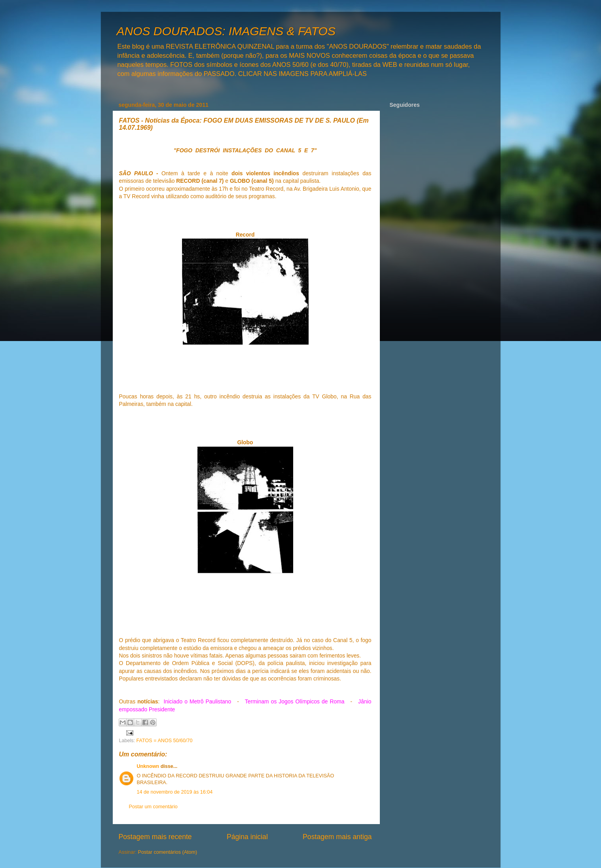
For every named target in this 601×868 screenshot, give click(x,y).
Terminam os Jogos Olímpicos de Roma (295, 701)
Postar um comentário (153, 807)
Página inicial (247, 837)
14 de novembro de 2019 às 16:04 (175, 792)
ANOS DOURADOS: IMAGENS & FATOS (226, 31)
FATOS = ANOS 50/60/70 (165, 741)
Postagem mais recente (155, 837)
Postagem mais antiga (337, 837)
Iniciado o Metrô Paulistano (197, 701)
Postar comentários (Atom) (168, 852)
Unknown (148, 766)
